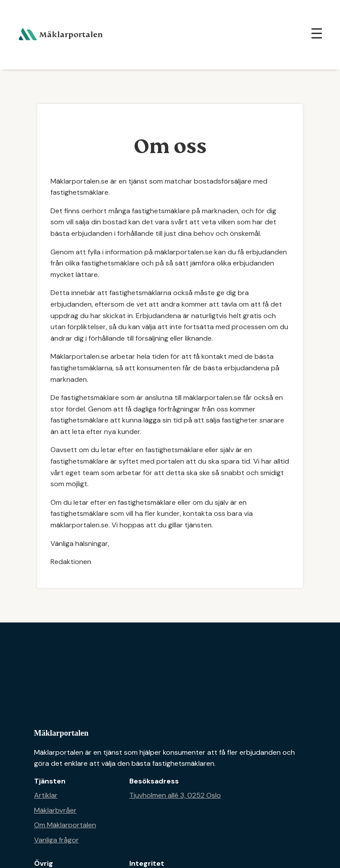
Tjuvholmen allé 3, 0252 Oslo (175, 795)
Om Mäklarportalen (65, 825)
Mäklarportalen (61, 733)
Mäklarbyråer (55, 810)
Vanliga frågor (56, 840)
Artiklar (46, 795)
